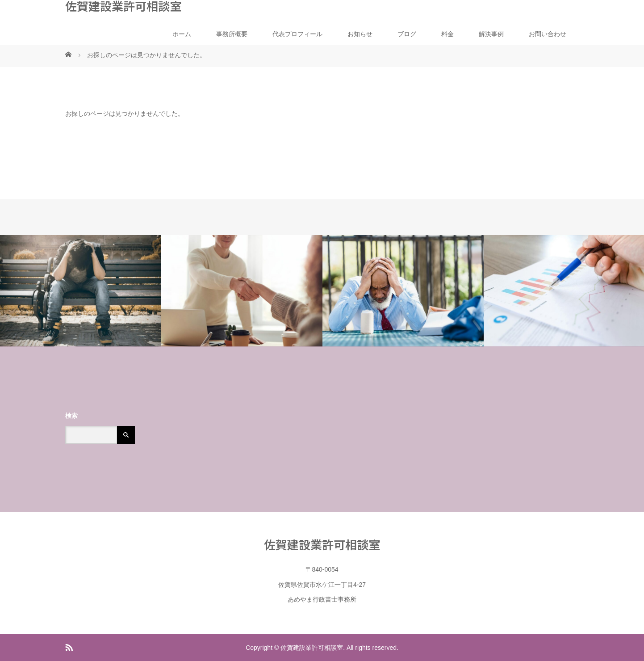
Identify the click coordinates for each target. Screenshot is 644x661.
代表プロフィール (297, 34)
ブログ (407, 34)
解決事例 (491, 34)
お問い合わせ (548, 34)
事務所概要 (232, 34)
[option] (81, 291)
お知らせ (360, 34)
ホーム (182, 34)
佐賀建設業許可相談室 (123, 6)
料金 (447, 34)
